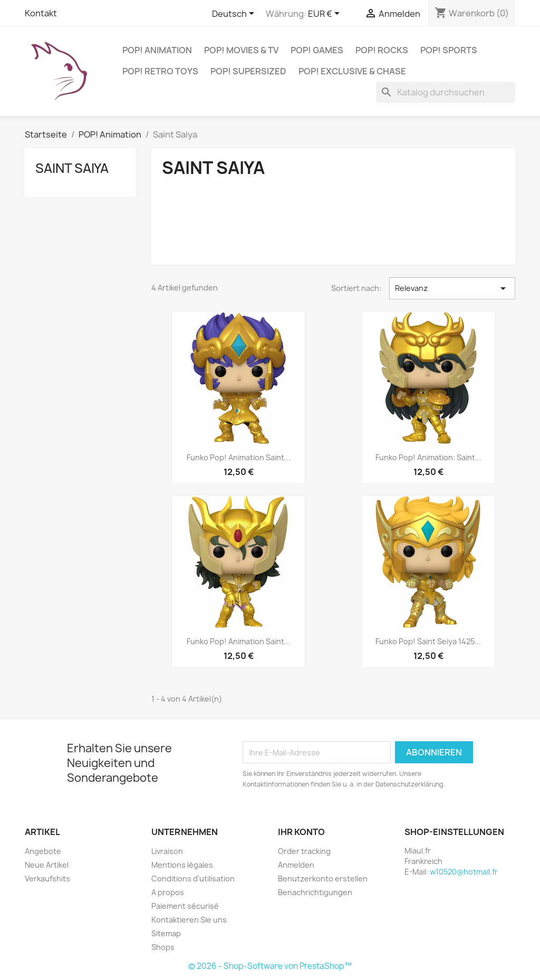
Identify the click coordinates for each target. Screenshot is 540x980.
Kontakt (41, 13)
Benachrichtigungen (315, 892)
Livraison (167, 851)
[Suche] (446, 92)
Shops (163, 947)
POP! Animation (157, 50)
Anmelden (296, 865)
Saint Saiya (72, 168)
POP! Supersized (248, 71)
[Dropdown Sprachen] (235, 14)
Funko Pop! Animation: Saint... (428, 457)
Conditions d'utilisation (193, 879)
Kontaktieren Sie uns (189, 920)
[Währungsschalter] (326, 14)
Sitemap (166, 933)
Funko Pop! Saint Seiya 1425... (428, 641)
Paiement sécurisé (185, 906)
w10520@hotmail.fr (464, 872)
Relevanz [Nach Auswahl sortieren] (452, 288)
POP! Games (317, 50)
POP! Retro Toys (160, 71)
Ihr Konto (301, 832)
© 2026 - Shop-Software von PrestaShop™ (270, 966)
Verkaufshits (47, 879)
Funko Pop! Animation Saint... (239, 457)
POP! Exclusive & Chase (352, 71)
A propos (168, 892)
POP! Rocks (382, 50)
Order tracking (304, 851)
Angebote (43, 851)
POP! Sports (449, 50)
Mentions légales (182, 865)
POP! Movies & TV (241, 50)
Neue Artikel (47, 865)
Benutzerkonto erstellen (323, 879)
